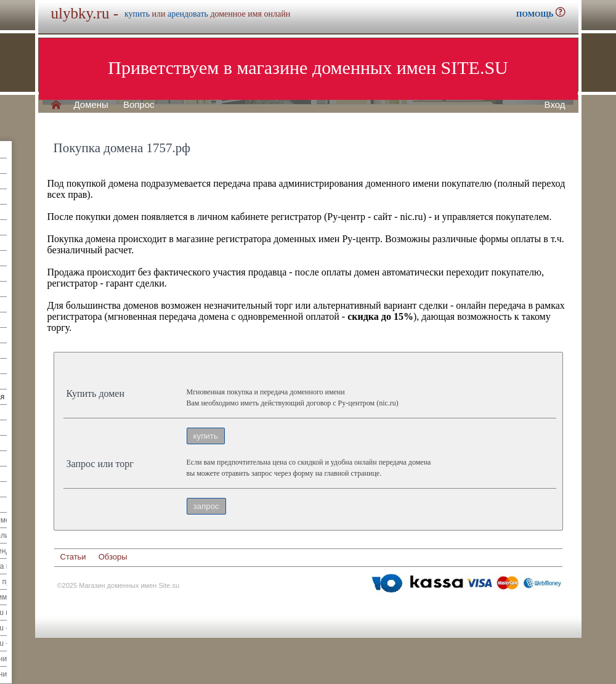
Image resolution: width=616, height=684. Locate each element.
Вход (555, 105)
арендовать (188, 14)
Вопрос (139, 105)
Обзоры (113, 557)
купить (137, 14)
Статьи (73, 557)
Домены (91, 105)
